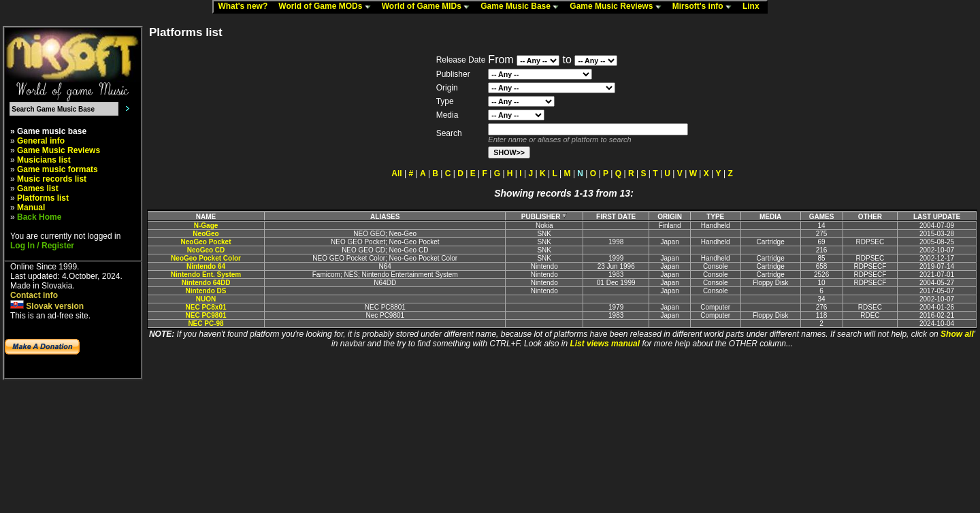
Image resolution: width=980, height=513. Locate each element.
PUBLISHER (544, 217)
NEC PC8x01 (206, 307)
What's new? (246, 7)
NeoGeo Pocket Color (206, 258)
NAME (206, 217)
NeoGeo (206, 234)
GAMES (822, 217)
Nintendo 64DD (206, 283)
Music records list (52, 179)
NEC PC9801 (206, 315)
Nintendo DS (206, 291)
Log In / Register (42, 246)
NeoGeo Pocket (206, 242)
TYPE (715, 217)
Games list (38, 188)
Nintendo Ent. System (206, 275)
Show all (957, 334)
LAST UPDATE (937, 217)
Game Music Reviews (618, 7)
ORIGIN (670, 217)
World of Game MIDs (429, 7)
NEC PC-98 (206, 324)
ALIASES (385, 217)
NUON (206, 299)
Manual (31, 208)
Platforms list (43, 198)
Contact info (34, 295)
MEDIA (770, 217)
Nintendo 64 (206, 266)
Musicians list (44, 160)
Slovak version (47, 306)
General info (41, 141)
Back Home (39, 217)
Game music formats (58, 169)
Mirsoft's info (705, 7)
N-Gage (206, 226)
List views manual (605, 344)
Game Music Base (523, 7)
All (396, 173)
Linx (754, 7)
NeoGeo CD (206, 250)
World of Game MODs (327, 7)
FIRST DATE (616, 217)
